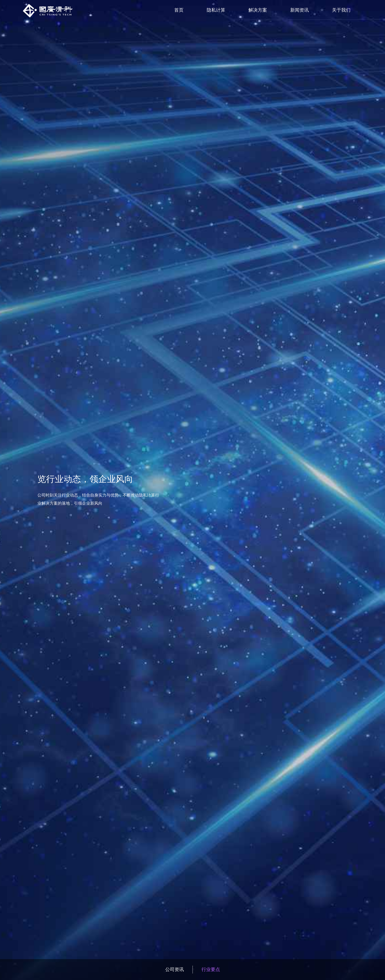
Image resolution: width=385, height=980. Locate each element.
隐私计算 (216, 10)
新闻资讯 (299, 10)
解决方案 (258, 10)
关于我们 (341, 10)
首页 (179, 10)
